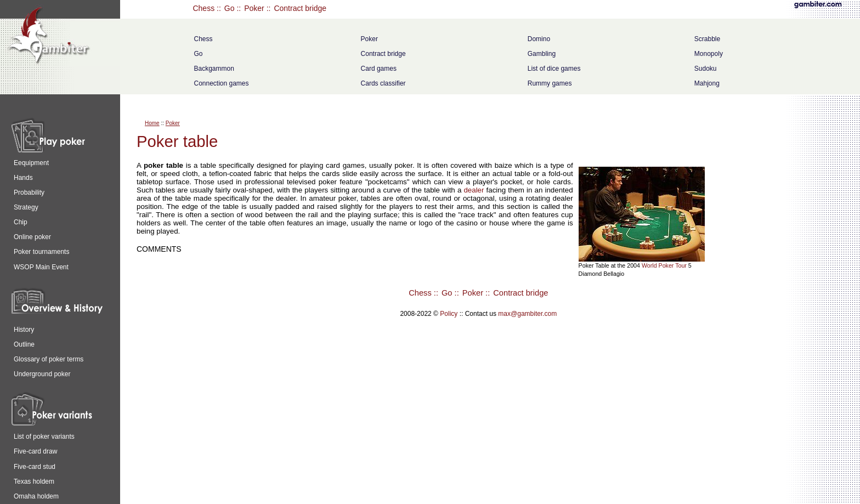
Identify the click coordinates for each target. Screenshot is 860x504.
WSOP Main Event (41, 267)
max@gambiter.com (527, 314)
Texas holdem (34, 482)
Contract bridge (300, 8)
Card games (379, 69)
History (24, 330)
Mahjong (707, 83)
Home (152, 123)
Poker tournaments (41, 252)
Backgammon (214, 69)
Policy (449, 314)
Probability (29, 192)
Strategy (26, 207)
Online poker (32, 237)
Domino (539, 39)
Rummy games (550, 83)
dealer (474, 190)
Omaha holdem (36, 496)
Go (230, 8)
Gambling (542, 54)
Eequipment (31, 163)
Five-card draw (35, 451)
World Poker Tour (664, 265)
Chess (203, 8)
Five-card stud (35, 467)
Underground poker (42, 374)
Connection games (221, 83)
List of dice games (554, 69)
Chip (21, 222)
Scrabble (707, 39)
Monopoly (709, 54)
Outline (24, 344)
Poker (254, 8)
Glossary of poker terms (49, 359)
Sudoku (706, 69)
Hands (23, 178)
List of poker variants (44, 437)
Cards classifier (383, 83)
